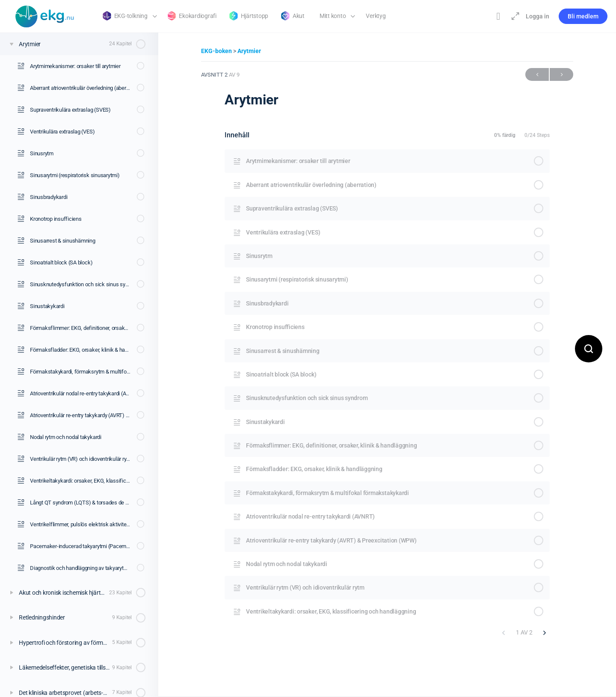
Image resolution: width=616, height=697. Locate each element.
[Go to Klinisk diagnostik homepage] (45, 15)
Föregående (537, 75)
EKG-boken (217, 51)
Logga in (538, 16)
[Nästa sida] (545, 632)
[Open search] (589, 349)
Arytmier (249, 51)
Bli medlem (583, 16)
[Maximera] (514, 16)
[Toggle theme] (498, 16)
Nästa (561, 75)
